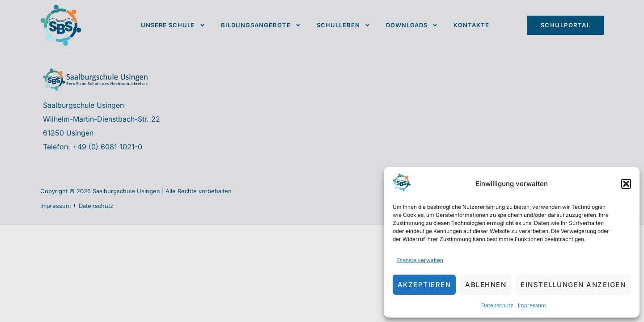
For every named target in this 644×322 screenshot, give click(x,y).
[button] (626, 184)
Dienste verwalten (420, 260)
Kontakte (471, 25)
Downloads (412, 25)
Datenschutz (497, 305)
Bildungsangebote (261, 25)
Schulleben (343, 25)
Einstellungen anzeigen (573, 285)
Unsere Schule (173, 25)
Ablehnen (486, 285)
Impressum (532, 305)
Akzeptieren (424, 285)
